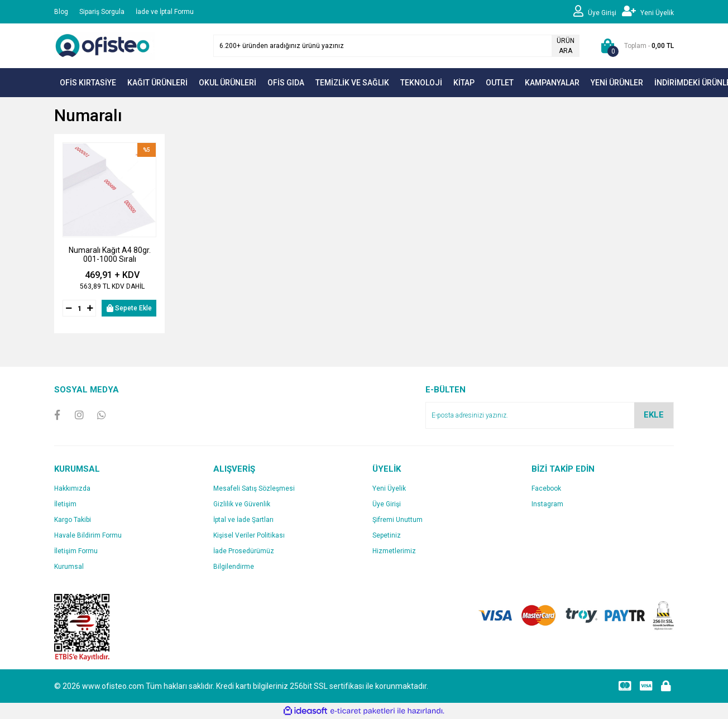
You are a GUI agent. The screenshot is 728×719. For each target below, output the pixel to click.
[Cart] (635, 46)
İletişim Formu (76, 551)
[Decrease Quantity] (69, 308)
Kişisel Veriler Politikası (249, 535)
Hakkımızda (72, 488)
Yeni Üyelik (389, 488)
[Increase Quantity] (90, 308)
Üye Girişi (387, 504)
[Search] (396, 46)
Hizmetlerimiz (394, 551)
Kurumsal (69, 567)
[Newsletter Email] (550, 415)
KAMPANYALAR (552, 83)
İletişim (65, 504)
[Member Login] (598, 12)
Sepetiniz (387, 535)
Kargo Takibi (73, 520)
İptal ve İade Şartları (243, 520)
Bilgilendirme (234, 567)
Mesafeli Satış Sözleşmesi (254, 488)
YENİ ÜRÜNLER (617, 83)
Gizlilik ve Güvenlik (242, 504)
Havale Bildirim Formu (88, 535)
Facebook (546, 488)
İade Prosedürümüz (244, 551)
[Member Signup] (648, 12)
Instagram (547, 504)
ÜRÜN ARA (566, 46)
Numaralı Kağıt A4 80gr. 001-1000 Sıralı (110, 255)
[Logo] (104, 45)
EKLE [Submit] (654, 415)
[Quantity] (79, 308)
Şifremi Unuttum (397, 520)
